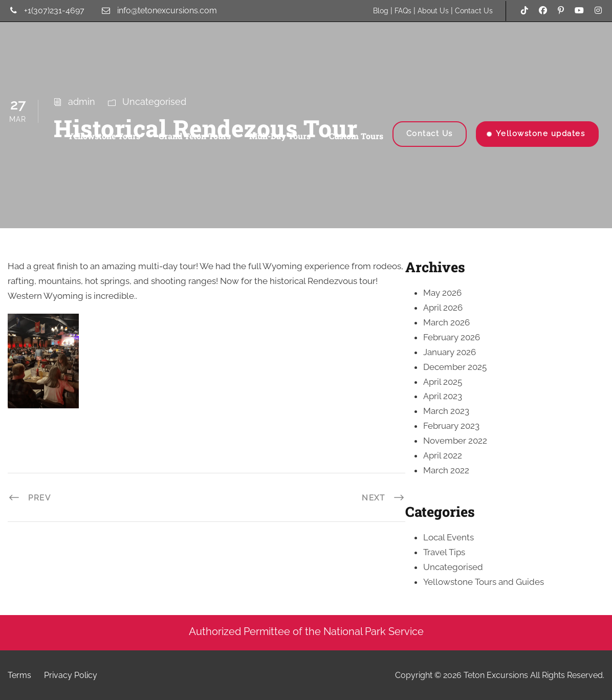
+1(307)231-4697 (54, 10)
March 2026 (446, 322)
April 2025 (443, 382)
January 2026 (450, 352)
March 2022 (446, 470)
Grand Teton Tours (195, 136)
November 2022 (455, 441)
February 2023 (451, 426)
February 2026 (452, 337)
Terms (19, 675)
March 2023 (446, 411)
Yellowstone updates (541, 134)
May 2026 (442, 293)
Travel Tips (444, 552)
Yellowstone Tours (104, 136)
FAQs (403, 11)
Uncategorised (453, 567)
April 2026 (443, 308)
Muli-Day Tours (280, 136)
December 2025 (455, 367)
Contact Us (474, 11)
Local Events (449, 537)
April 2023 (443, 396)
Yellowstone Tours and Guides (484, 582)
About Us (433, 11)
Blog (381, 11)
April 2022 (443, 455)
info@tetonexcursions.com (167, 10)
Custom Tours (356, 136)
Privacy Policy (71, 675)
